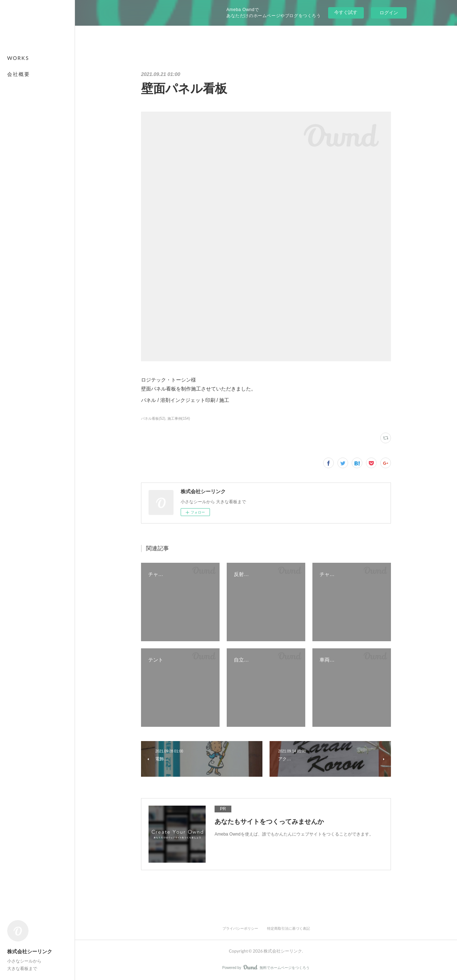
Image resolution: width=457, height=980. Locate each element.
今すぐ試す (346, 12)
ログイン (389, 13)
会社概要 (19, 74)
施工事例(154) (179, 418)
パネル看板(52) (153, 418)
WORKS (18, 58)
